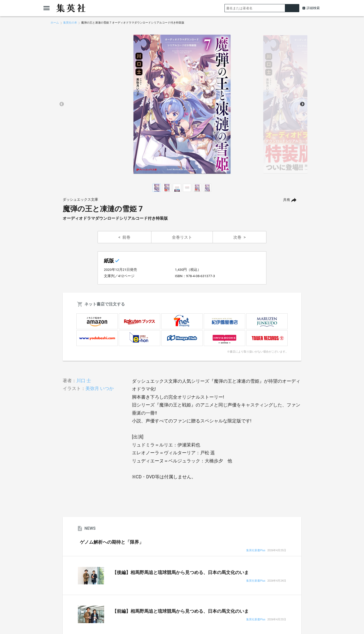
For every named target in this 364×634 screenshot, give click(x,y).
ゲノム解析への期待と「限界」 (112, 542)
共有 (287, 200)
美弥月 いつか (100, 388)
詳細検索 (313, 8)
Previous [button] (62, 104)
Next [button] (302, 104)
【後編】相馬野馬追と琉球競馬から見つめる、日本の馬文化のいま (180, 572)
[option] (182, 104)
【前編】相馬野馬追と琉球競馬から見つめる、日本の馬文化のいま (180, 611)
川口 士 (84, 381)
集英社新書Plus (256, 551)
